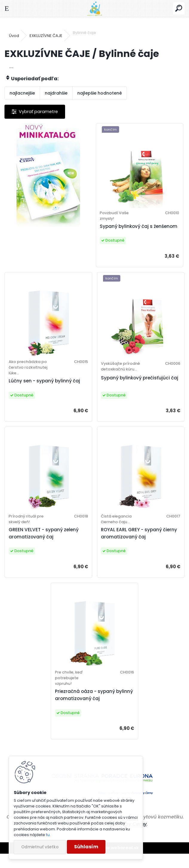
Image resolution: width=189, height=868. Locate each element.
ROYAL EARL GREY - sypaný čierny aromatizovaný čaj (139, 547)
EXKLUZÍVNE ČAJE (46, 36)
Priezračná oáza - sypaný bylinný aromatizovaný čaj (87, 709)
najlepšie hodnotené (100, 93)
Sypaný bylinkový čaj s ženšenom (127, 230)
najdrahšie (56, 93)
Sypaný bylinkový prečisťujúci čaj (135, 391)
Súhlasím (86, 847)
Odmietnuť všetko (40, 847)
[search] (179, 9)
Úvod (14, 36)
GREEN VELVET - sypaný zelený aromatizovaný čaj (46, 547)
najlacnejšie (22, 93)
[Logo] (94, 9)
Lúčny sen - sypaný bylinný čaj (47, 391)
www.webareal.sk (119, 862)
